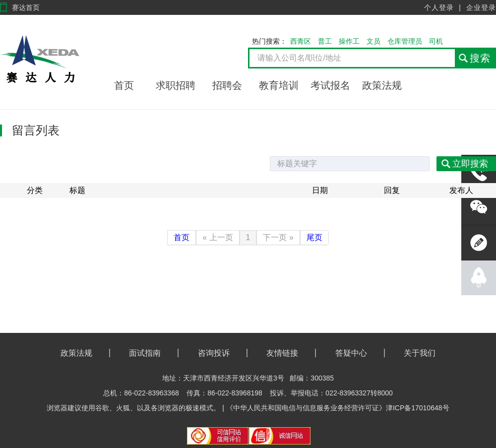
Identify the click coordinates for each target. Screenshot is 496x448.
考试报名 (330, 85)
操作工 (349, 41)
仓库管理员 (405, 41)
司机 (436, 41)
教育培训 (279, 85)
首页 (124, 85)
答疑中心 (351, 353)
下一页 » (278, 237)
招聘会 (227, 85)
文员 (373, 41)
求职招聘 (176, 85)
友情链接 (282, 353)
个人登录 (439, 7)
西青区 (301, 41)
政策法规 (382, 85)
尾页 (314, 237)
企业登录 (481, 7)
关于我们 (420, 353)
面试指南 (145, 353)
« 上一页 (217, 237)
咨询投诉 (214, 353)
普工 (325, 41)
